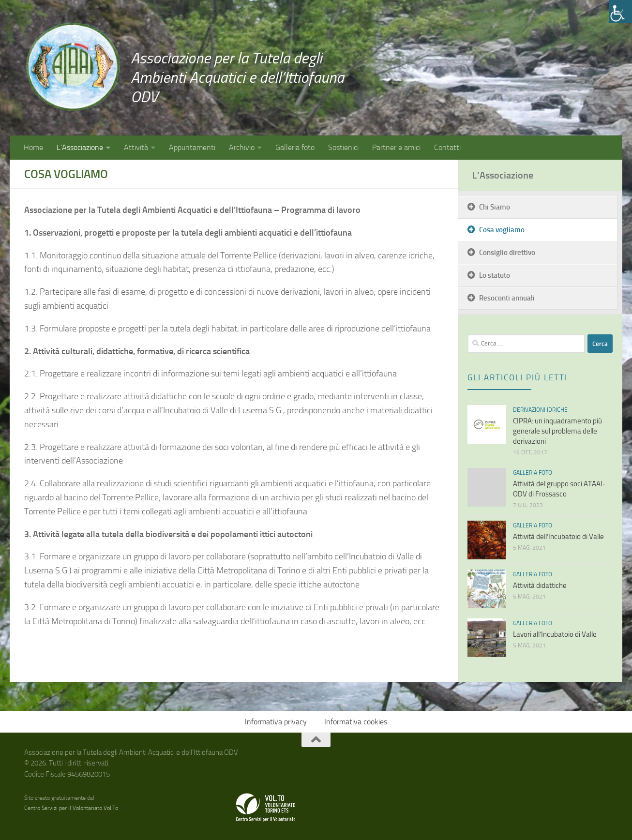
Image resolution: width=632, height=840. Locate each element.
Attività (136, 147)
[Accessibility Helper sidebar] (620, 12)
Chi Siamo (495, 207)
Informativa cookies (356, 722)
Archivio (242, 147)
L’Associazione (80, 147)
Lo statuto (495, 275)
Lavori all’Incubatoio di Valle (555, 634)
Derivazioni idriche (540, 410)
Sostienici (343, 147)
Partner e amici (396, 147)
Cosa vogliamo (502, 230)
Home (33, 147)
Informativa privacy (276, 722)
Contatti (447, 147)
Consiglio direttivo (507, 253)
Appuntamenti (192, 147)
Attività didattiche (540, 585)
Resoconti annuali (507, 298)
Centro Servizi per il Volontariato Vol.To (71, 808)
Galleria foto (295, 147)
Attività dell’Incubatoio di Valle (558, 537)
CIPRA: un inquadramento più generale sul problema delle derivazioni (557, 431)
